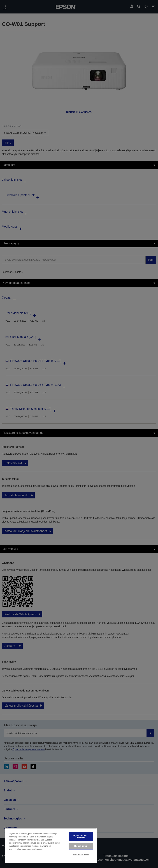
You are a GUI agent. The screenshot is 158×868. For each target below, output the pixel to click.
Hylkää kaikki (81, 846)
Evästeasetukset (81, 854)
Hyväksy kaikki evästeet (81, 836)
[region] (51, 846)
